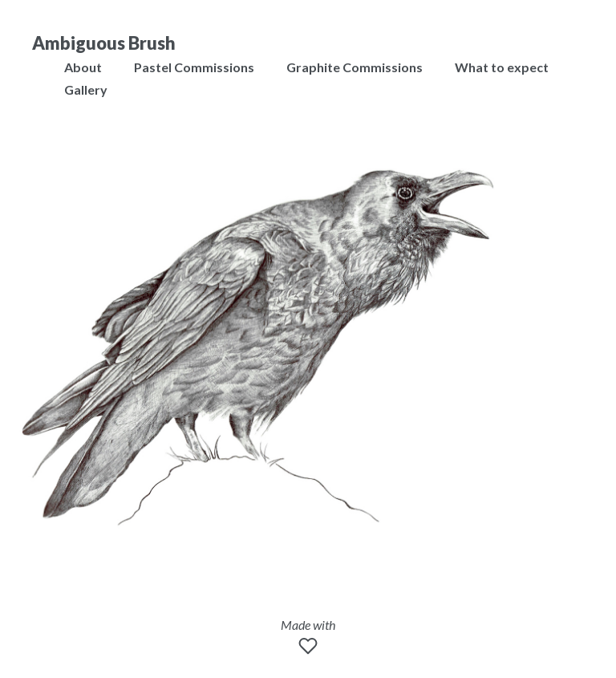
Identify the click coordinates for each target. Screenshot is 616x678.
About (83, 67)
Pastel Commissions (194, 67)
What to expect (502, 67)
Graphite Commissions (355, 67)
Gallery (86, 89)
